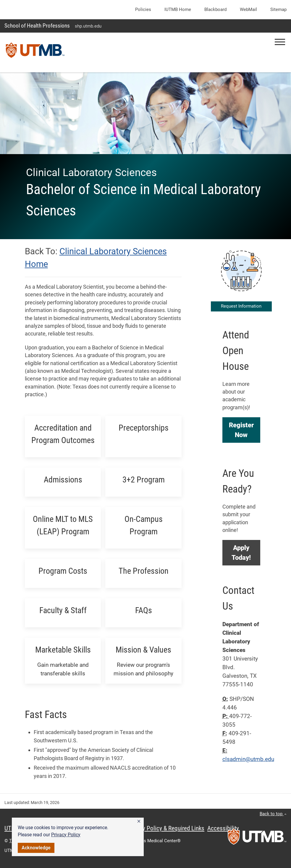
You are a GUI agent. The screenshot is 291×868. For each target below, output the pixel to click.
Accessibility (223, 828)
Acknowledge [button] (36, 848)
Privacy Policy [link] (66, 835)
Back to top (273, 814)
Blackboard (215, 9)
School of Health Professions (37, 26)
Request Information (241, 306)
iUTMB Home (178, 9)
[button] (139, 821)
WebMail (248, 9)
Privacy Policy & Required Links (166, 828)
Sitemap (278, 9)
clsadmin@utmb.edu (248, 759)
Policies (143, 9)
